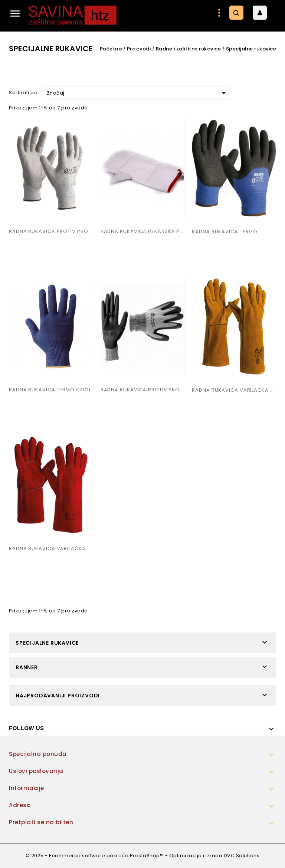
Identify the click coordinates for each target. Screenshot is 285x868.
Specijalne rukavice (47, 643)
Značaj (137, 93)
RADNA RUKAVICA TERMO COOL (50, 390)
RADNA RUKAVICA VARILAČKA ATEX (234, 390)
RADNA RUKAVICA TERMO (225, 232)
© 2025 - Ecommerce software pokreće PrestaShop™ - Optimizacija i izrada (125, 856)
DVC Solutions (242, 856)
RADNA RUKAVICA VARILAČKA (47, 548)
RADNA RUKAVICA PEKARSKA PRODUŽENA (143, 231)
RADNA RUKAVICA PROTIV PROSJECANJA (51, 231)
